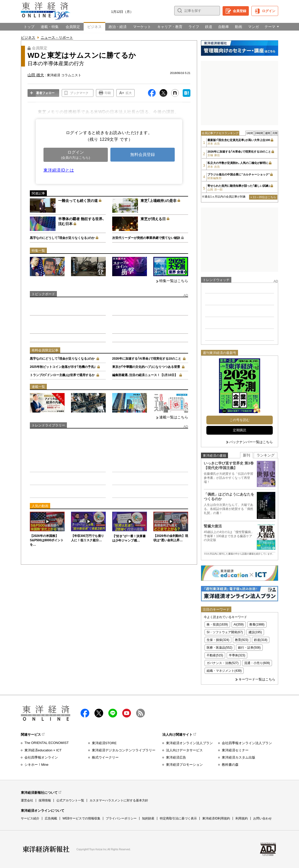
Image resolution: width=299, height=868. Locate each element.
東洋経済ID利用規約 (216, 818)
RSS (140, 713)
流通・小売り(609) (257, 663)
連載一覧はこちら (174, 417)
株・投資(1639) (217, 624)
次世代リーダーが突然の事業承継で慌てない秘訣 (146, 238)
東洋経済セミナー (235, 750)
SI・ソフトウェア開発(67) (225, 632)
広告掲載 (51, 818)
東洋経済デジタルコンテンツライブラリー (124, 750)
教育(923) (242, 640)
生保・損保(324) (218, 640)
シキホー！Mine (36, 765)
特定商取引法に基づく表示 (178, 818)
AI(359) (239, 624)
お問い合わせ (262, 818)
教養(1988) (257, 624)
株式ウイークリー (105, 757)
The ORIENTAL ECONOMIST (47, 743)
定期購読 (240, 430)
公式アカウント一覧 (70, 800)
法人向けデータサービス (184, 750)
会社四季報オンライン (41, 757)
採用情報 (45, 800)
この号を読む (240, 420)
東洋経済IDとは (59, 170)
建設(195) (255, 632)
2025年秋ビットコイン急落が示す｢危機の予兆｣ (63, 367)
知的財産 (148, 818)
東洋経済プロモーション (184, 765)
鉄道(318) (261, 640)
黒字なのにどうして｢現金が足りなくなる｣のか (62, 238)
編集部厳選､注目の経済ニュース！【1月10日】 (145, 375)
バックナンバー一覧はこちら (251, 442)
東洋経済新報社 (46, 849)
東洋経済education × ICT (43, 750)
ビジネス (28, 38)
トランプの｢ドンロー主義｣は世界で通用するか (62, 375)
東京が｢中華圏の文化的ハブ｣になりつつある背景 (146, 367)
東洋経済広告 (176, 757)
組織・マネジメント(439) (224, 671)
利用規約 (242, 818)
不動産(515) (215, 655)
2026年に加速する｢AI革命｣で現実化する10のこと (147, 359)
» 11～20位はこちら (263, 197)
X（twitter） (99, 713)
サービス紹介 (30, 818)
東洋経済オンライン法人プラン (189, 743)
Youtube (127, 713)
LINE (113, 713)
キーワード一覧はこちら (257, 679)
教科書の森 (230, 765)
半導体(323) (237, 655)
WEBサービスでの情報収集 (81, 818)
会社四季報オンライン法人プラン (247, 743)
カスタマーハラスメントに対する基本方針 (119, 800)
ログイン (269, 11)
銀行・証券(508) (249, 648)
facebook (85, 713)
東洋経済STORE (104, 743)
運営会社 (27, 800)
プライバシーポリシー (121, 818)
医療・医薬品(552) (219, 648)
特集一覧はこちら (174, 281)
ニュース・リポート (57, 38)
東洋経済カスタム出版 (239, 757)
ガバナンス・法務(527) (223, 663)
